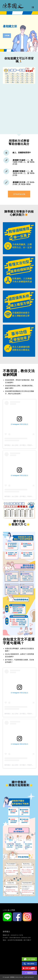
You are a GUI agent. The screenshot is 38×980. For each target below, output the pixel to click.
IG (29, 973)
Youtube (29, 968)
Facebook (29, 955)
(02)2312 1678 (29, 964)
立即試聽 (7, 36)
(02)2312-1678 (17, 935)
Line (29, 959)
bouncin (32, 977)
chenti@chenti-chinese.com (20, 937)
